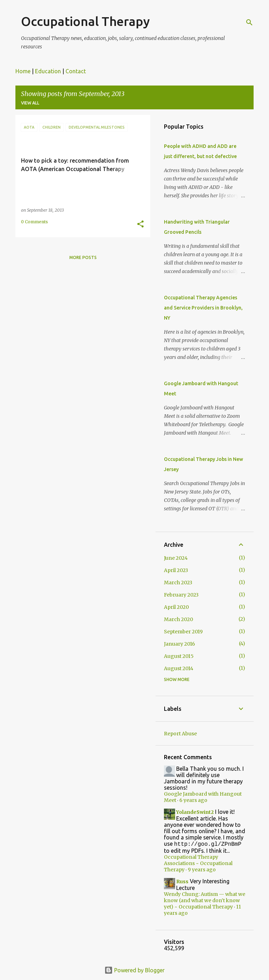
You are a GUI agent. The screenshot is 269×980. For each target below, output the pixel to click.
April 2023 (176, 570)
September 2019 (183, 632)
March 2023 (178, 583)
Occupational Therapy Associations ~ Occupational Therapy (198, 864)
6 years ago (193, 800)
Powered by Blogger (134, 970)
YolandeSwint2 (195, 812)
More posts (83, 257)
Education (48, 71)
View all (30, 103)
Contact (76, 71)
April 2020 (176, 607)
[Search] (249, 22)
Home (23, 71)
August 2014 (179, 668)
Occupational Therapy (85, 21)
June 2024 (176, 558)
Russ (182, 882)
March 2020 (178, 619)
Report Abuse (180, 734)
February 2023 (181, 595)
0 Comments (35, 222)
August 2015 (179, 656)
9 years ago (202, 870)
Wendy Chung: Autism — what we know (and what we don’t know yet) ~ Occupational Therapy (205, 901)
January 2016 (180, 644)
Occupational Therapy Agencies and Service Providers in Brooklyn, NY (203, 308)
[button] (140, 224)
